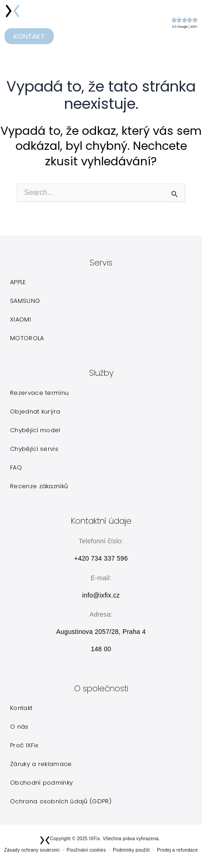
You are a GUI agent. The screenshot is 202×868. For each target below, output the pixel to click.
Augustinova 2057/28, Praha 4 (101, 632)
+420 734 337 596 (101, 558)
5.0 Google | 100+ (185, 27)
